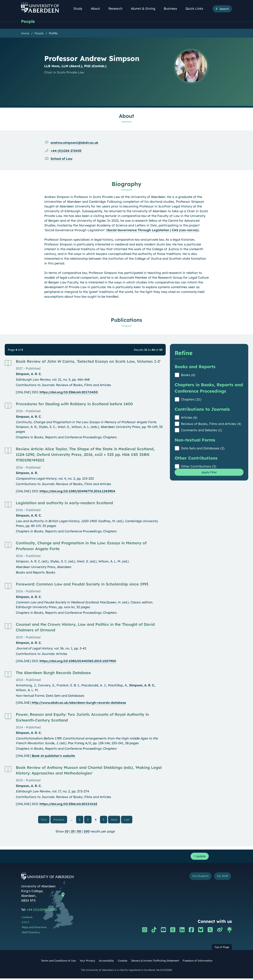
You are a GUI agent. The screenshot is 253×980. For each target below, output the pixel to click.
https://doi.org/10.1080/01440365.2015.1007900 (78, 661)
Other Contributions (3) (199, 467)
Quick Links (196, 9)
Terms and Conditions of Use (58, 962)
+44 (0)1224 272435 (66, 151)
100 (87, 832)
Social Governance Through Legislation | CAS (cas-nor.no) (153, 230)
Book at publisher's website (53, 756)
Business (172, 9)
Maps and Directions (34, 929)
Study (80, 9)
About (97, 9)
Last (127, 820)
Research (117, 9)
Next (115, 820)
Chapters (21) (191, 400)
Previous (61, 820)
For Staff (221, 878)
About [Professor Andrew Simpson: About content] (126, 116)
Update (199, 857)
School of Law (62, 159)
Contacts (27, 919)
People (29, 22)
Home (25, 34)
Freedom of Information (198, 962)
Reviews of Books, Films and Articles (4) (211, 424)
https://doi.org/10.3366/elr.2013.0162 (68, 804)
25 (73, 832)
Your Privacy (87, 962)
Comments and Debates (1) (202, 430)
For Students (195, 878)
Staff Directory (31, 934)
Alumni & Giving (145, 9)
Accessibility (106, 962)
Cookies (123, 962)
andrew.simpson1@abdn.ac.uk (74, 143)
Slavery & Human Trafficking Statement (155, 962)
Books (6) (188, 375)
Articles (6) (189, 418)
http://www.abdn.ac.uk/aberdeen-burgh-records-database (79, 703)
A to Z (25, 924)
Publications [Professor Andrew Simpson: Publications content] (126, 320)
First (46, 820)
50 (79, 832)
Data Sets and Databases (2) (203, 449)
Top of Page (222, 949)
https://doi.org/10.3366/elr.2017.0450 (69, 393)
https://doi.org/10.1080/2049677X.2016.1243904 (77, 491)
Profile (53, 34)
